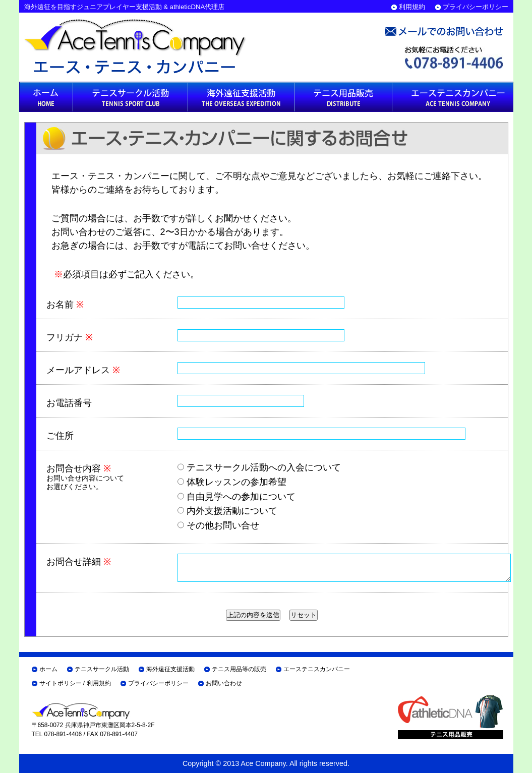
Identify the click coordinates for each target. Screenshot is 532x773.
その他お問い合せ (218, 525)
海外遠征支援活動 (170, 669)
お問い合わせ (224, 683)
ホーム (48, 669)
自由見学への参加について (237, 497)
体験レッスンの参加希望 (232, 482)
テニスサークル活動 (102, 669)
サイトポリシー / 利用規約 (75, 683)
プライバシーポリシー (476, 7)
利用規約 (412, 7)
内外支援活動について (227, 511)
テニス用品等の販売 (239, 669)
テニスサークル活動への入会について (259, 467)
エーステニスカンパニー (317, 669)
